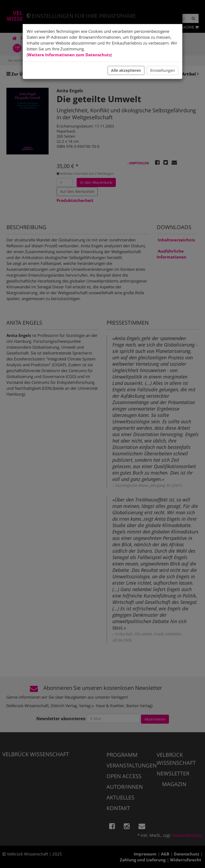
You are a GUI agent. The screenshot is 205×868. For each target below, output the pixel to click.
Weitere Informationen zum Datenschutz (69, 55)
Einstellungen (163, 70)
